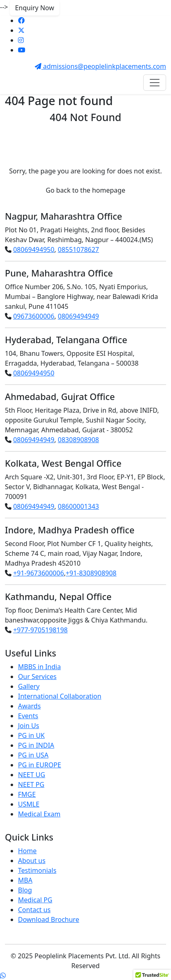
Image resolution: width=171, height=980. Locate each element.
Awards (29, 706)
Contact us (34, 910)
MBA (25, 880)
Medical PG (35, 900)
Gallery (29, 686)
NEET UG (32, 775)
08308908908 (78, 440)
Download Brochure (48, 919)
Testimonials (37, 870)
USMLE (29, 804)
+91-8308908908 (91, 573)
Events (28, 716)
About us (32, 861)
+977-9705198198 (40, 630)
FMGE (27, 794)
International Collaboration (60, 696)
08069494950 (34, 249)
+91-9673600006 (38, 573)
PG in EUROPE (39, 765)
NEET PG (31, 784)
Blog (25, 890)
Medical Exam (39, 814)
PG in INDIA (36, 745)
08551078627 (78, 249)
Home (27, 851)
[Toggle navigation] (155, 83)
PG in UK (31, 735)
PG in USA (33, 755)
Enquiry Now (35, 8)
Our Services (37, 677)
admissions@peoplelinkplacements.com (100, 66)
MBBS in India (39, 667)
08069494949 (78, 316)
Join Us (29, 726)
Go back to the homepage (85, 190)
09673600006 (34, 316)
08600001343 (78, 506)
